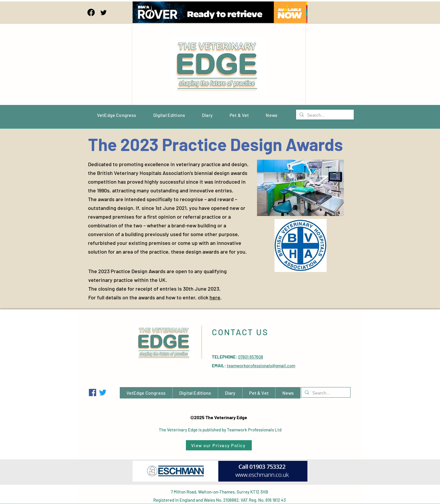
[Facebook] (91, 12)
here (215, 297)
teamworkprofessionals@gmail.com (261, 366)
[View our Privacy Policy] (219, 445)
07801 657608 (251, 357)
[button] (300, 188)
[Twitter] (104, 12)
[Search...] (324, 115)
